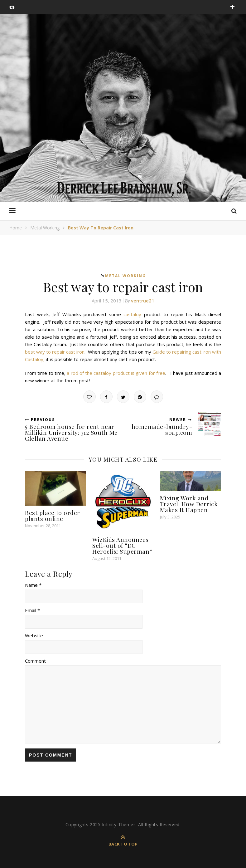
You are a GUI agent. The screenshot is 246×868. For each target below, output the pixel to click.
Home (16, 228)
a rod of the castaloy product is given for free (116, 373)
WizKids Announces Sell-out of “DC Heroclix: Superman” (122, 545)
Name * (33, 585)
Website (34, 635)
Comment (35, 661)
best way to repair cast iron (55, 352)
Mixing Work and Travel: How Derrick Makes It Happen (189, 504)
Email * (32, 610)
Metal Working (45, 228)
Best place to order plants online (53, 515)
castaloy (132, 314)
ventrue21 (143, 301)
